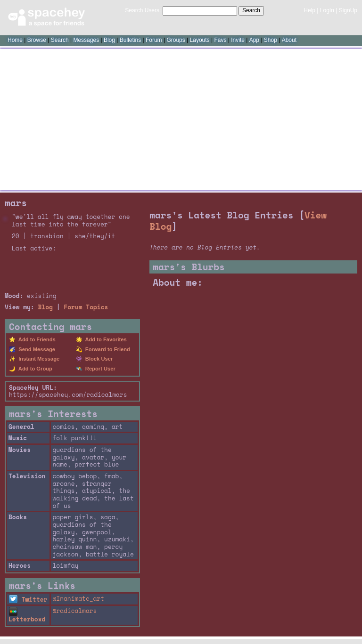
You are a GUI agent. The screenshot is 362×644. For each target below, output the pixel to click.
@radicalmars (74, 611)
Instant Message (37, 359)
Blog (109, 40)
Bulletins (130, 40)
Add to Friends (36, 339)
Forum (154, 40)
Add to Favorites (105, 339)
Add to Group (34, 369)
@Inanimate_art (78, 599)
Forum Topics (86, 307)
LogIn (327, 10)
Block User (98, 359)
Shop (271, 40)
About (289, 40)
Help (309, 10)
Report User (99, 369)
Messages (86, 40)
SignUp (348, 10)
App (254, 40)
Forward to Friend (106, 349)
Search (251, 10)
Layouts (200, 40)
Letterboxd (27, 616)
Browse (37, 40)
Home (15, 40)
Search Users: (143, 10)
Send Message (35, 349)
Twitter (28, 600)
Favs (220, 40)
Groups (176, 40)
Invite (238, 40)
